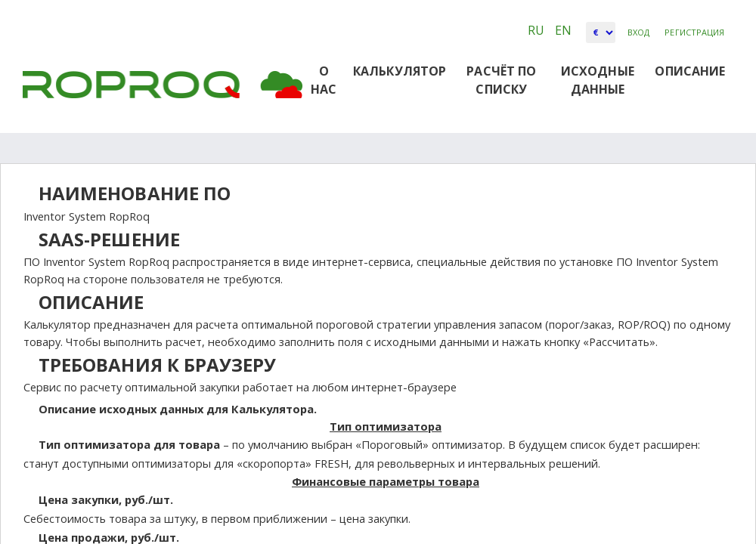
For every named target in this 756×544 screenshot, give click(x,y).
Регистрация (694, 32)
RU (538, 30)
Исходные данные (598, 80)
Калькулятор (400, 71)
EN (563, 30)
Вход (638, 32)
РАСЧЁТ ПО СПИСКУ (501, 80)
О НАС (324, 80)
